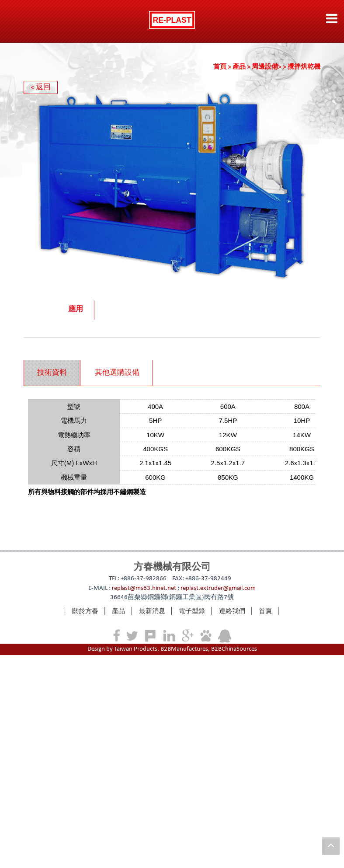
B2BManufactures (184, 649)
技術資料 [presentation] (52, 373)
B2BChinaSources (234, 649)
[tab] (52, 373)
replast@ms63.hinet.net (144, 588)
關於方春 (85, 612)
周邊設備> (270, 67)
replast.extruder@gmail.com (218, 588)
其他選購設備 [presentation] (117, 373)
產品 (242, 67)
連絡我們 (232, 612)
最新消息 (152, 612)
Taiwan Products (136, 649)
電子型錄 (192, 612)
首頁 (223, 67)
